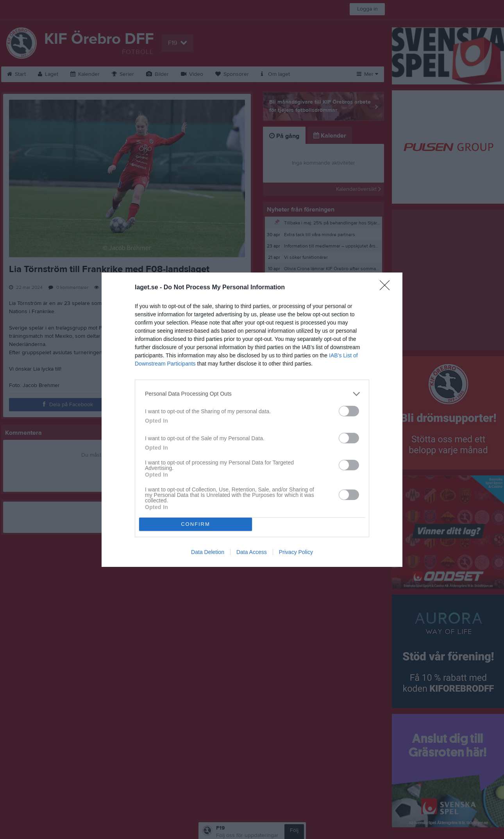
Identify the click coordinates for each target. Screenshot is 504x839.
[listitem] (252, 394)
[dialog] (252, 420)
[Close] (387, 288)
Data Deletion (208, 552)
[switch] (349, 411)
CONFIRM (196, 524)
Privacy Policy (296, 552)
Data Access (252, 552)
